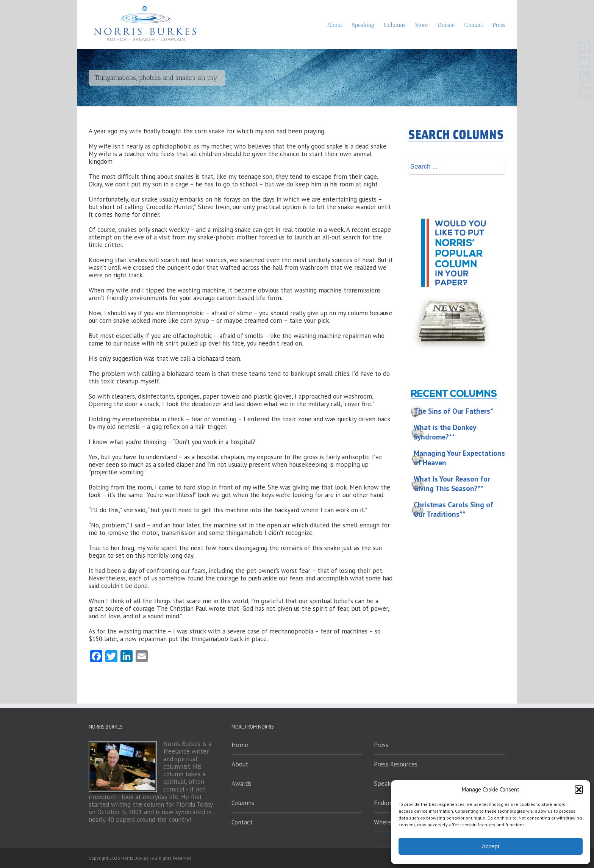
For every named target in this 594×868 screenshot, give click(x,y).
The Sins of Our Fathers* (453, 411)
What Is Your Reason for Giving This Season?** (452, 484)
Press (381, 745)
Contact (242, 822)
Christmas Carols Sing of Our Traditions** (453, 509)
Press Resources (396, 764)
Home (240, 745)
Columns (243, 803)
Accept (491, 846)
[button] (579, 790)
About (240, 764)
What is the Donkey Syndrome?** (445, 432)
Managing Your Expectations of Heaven (459, 458)
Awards (242, 784)
